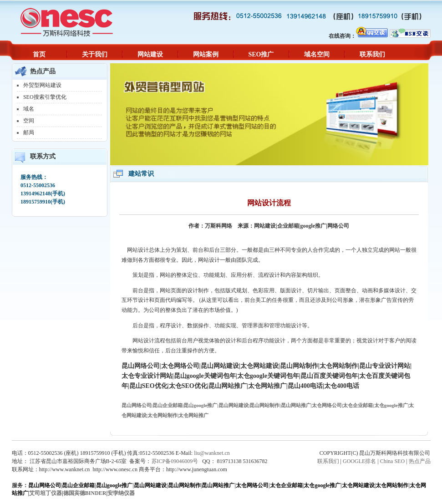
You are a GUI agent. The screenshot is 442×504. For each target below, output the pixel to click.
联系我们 (372, 54)
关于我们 (95, 54)
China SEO (392, 461)
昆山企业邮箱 (78, 485)
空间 (29, 121)
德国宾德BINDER (85, 493)
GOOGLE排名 (359, 461)
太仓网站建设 (358, 485)
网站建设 (150, 54)
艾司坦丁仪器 (46, 493)
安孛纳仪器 (121, 493)
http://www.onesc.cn (115, 469)
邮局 (29, 132)
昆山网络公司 (45, 485)
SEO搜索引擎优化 (45, 97)
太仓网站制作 (392, 485)
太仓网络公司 (252, 485)
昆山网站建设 (150, 485)
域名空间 (317, 54)
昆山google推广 (114, 485)
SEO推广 (261, 54)
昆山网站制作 (184, 485)
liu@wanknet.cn (212, 453)
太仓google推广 (322, 485)
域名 (29, 109)
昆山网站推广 (218, 485)
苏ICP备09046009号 (175, 461)
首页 (39, 54)
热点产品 (420, 461)
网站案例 (206, 54)
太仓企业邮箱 (286, 485)
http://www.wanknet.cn (65, 469)
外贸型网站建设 (42, 85)
